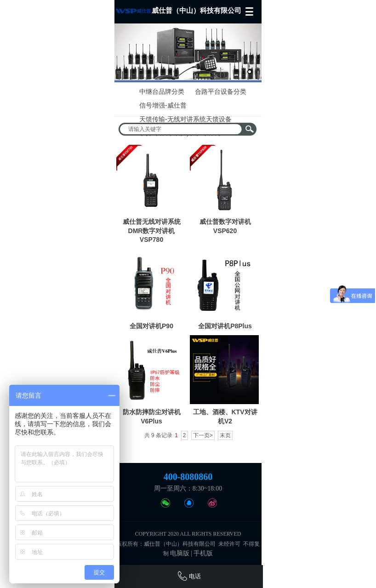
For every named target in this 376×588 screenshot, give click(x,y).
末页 (225, 435)
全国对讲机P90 (151, 326)
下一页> (203, 435)
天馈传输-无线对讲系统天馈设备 (185, 119)
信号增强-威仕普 (163, 105)
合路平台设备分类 (221, 91)
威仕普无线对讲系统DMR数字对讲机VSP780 (152, 231)
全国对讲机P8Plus (225, 326)
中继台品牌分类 (162, 91)
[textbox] (182, 129)
